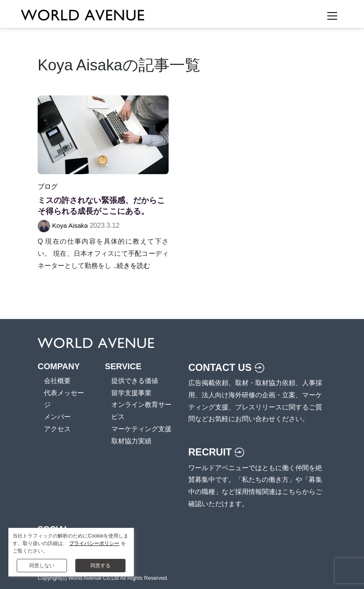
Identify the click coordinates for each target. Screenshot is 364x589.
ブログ (48, 186)
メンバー (57, 417)
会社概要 (57, 380)
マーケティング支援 (141, 428)
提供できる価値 (135, 380)
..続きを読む (132, 265)
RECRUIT (217, 452)
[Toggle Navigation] (332, 16)
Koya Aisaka (70, 225)
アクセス (57, 428)
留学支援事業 (131, 392)
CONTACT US (227, 367)
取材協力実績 (131, 441)
